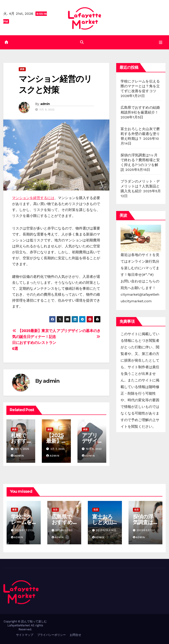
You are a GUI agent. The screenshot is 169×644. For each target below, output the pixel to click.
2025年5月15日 (146, 530)
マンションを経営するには (33, 198)
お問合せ (75, 635)
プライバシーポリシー (51, 635)
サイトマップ (25, 635)
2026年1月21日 (24, 530)
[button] (82, 42)
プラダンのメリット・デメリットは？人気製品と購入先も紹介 (140, 186)
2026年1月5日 (64, 530)
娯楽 (22, 69)
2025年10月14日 (106, 530)
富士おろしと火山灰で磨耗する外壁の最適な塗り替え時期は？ (140, 134)
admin (45, 104)
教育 (15, 510)
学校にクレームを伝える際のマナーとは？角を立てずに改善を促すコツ (140, 86)
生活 (55, 510)
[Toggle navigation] (161, 42)
